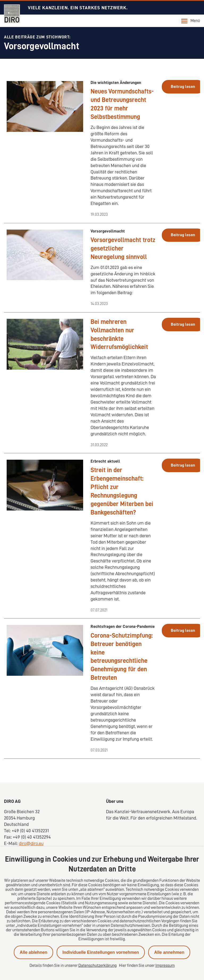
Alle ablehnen (33, 952)
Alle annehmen (169, 952)
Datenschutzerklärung (97, 965)
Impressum (165, 965)
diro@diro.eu (31, 843)
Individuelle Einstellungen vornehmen (101, 952)
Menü (191, 21)
